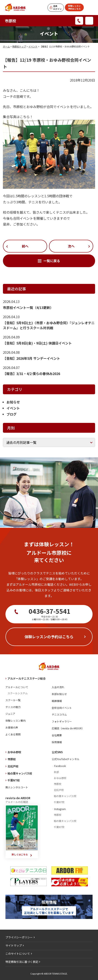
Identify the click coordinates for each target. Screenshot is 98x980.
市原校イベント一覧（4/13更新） (28, 308)
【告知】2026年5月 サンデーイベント (32, 358)
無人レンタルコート (17, 787)
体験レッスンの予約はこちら (49, 637)
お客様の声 (12, 727)
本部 (56, 772)
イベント (33, 46)
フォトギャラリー (62, 721)
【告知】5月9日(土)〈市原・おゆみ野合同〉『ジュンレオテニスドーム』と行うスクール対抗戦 (49, 325)
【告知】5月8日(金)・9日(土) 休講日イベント (37, 343)
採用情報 (57, 742)
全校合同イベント (62, 708)
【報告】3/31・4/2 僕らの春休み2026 (32, 374)
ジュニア (10, 714)
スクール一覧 (13, 700)
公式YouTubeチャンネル (66, 759)
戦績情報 (57, 701)
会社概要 (57, 735)
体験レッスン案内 (15, 720)
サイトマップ (14, 945)
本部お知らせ (59, 694)
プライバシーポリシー (19, 937)
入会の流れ (58, 687)
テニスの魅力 (13, 707)
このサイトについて (18, 954)
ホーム (6, 46)
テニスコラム (59, 714)
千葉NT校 (14, 780)
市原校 (10, 21)
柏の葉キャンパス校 (20, 773)
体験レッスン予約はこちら (74, 7)
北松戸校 (13, 766)
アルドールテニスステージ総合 (27, 678)
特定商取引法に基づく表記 (22, 962)
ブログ (12, 414)
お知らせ (13, 402)
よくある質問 (13, 734)
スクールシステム (18, 693)
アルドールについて (17, 687)
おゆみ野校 (14, 752)
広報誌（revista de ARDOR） (68, 728)
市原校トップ (19, 46)
